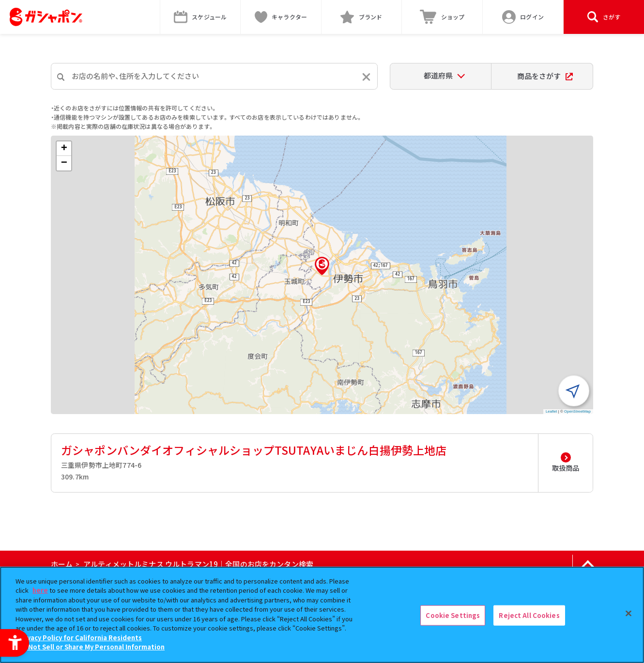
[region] (322, 615)
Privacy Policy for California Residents (80, 638)
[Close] (629, 614)
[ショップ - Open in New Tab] (442, 17)
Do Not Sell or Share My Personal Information (91, 647)
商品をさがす (545, 76)
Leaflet (552, 411)
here (40, 590)
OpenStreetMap (577, 411)
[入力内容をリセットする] (366, 77)
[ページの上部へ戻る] (588, 564)
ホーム (62, 564)
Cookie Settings (453, 615)
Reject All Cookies (529, 615)
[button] (322, 266)
